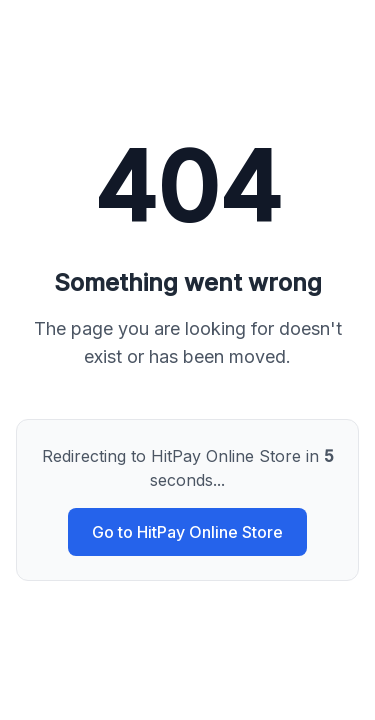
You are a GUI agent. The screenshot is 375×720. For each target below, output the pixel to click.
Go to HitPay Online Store (187, 532)
